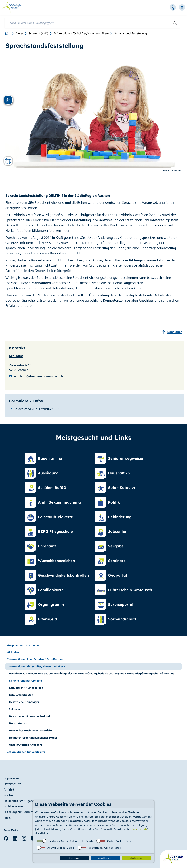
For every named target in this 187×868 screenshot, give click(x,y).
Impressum (11, 778)
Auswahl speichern (105, 858)
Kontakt (9, 795)
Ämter (19, 33)
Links (7, 818)
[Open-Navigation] (183, 7)
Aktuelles (13, 652)
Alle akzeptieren (136, 858)
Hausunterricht (19, 723)
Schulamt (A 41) (38, 33)
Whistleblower (13, 806)
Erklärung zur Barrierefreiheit (23, 812)
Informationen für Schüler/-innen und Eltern (81, 33)
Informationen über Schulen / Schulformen (35, 659)
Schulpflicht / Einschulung (26, 688)
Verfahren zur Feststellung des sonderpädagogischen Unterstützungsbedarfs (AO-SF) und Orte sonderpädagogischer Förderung (91, 674)
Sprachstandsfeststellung (26, 681)
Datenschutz (140, 829)
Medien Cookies (116, 841)
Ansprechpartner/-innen (23, 645)
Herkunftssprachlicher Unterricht (31, 731)
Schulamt (16, 356)
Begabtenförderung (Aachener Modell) (34, 738)
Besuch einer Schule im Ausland (29, 716)
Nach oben (172, 332)
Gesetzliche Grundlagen (24, 702)
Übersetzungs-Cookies (101, 848)
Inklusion (15, 709)
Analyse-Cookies (56, 848)
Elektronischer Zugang (19, 801)
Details (89, 841)
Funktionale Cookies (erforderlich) (66, 841)
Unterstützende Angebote (26, 745)
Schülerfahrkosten (21, 695)
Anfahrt (9, 789)
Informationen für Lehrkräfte (26, 752)
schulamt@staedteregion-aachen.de (39, 376)
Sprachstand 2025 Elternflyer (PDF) (38, 409)
